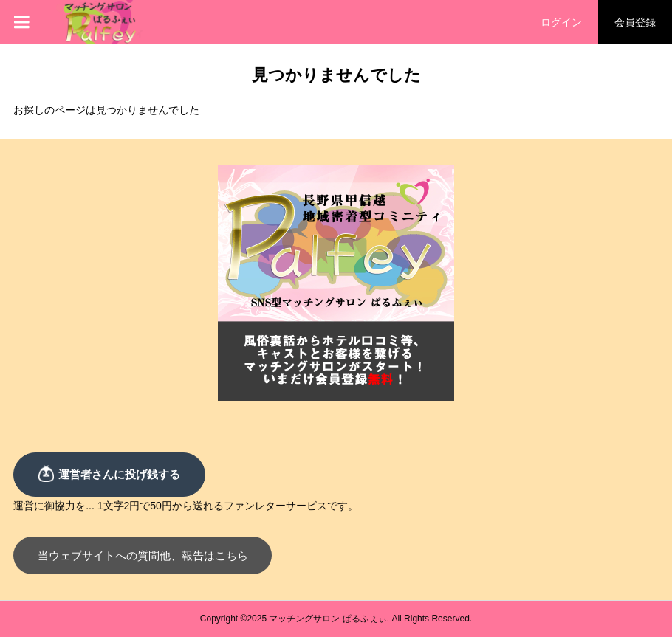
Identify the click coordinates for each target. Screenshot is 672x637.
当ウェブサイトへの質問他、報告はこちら (143, 555)
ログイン (561, 22)
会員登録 (635, 22)
